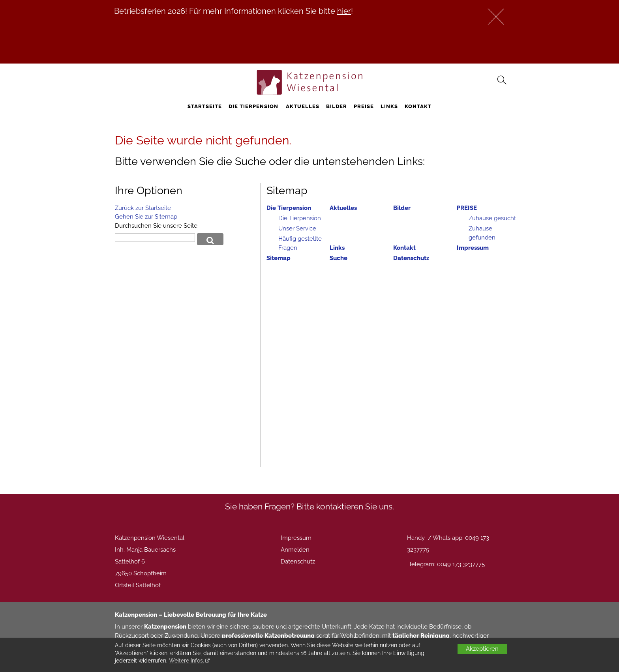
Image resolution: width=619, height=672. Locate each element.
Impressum (473, 248)
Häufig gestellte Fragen (300, 243)
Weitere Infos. (187, 661)
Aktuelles (303, 106)
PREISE (364, 106)
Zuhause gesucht (492, 218)
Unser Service (297, 228)
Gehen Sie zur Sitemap (146, 217)
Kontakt (418, 106)
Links (389, 106)
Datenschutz (411, 258)
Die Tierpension (253, 106)
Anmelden (295, 550)
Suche (339, 258)
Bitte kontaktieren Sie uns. (345, 506)
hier (344, 11)
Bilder (337, 106)
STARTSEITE (205, 106)
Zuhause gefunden (482, 233)
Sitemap (279, 258)
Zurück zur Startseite (143, 208)
